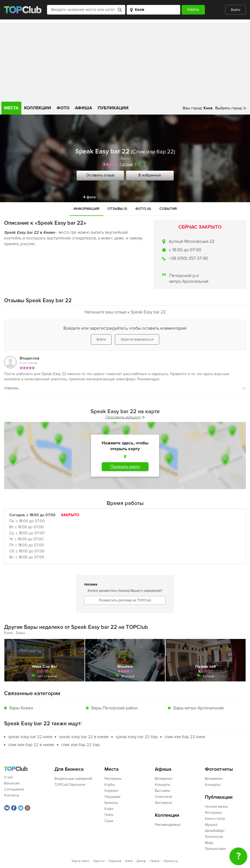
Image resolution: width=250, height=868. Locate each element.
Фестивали (163, 803)
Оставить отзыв (100, 175)
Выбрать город (229, 108)
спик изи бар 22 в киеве (31, 745)
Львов (155, 861)
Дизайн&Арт (215, 831)
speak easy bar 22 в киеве (84, 737)
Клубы (110, 785)
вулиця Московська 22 (192, 241)
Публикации (113, 108)
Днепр (141, 861)
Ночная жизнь (216, 807)
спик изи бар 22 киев (185, 737)
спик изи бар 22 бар (81, 745)
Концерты (163, 785)
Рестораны (113, 779)
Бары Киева (21, 708)
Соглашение (14, 789)
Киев (129, 861)
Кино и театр (215, 819)
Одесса (99, 861)
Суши (109, 821)
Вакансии (12, 783)
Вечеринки (164, 779)
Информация (86, 209)
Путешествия (215, 849)
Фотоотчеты (219, 769)
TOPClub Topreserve (70, 785)
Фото (63, 108)
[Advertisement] (125, 61)
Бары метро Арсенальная (199, 708)
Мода (209, 843)
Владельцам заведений (73, 779)
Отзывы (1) (117, 209)
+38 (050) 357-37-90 (189, 258)
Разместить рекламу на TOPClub (125, 600)
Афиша (84, 108)
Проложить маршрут (125, 417)
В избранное (150, 175)
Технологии (214, 837)
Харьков (115, 861)
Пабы (109, 815)
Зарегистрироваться (137, 339)
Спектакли (163, 797)
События (168, 209)
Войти (236, 10)
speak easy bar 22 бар (137, 737)
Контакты (12, 795)
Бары (125, 158)
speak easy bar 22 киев (30, 737)
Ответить (11, 388)
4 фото (89, 197)
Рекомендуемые (168, 825)
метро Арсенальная (189, 281)
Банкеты (111, 803)
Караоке (111, 791)
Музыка (211, 825)
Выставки (162, 791)
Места (11, 108)
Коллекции (38, 108)
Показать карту (125, 467)
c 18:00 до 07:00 (185, 250)
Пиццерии (112, 797)
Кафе (109, 809)
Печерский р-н (184, 276)
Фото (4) (143, 209)
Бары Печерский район (115, 708)
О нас (9, 777)
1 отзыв (126, 164)
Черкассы (171, 861)
